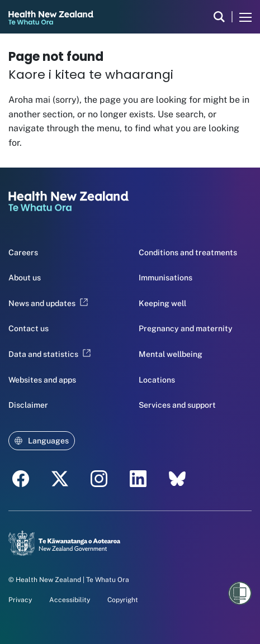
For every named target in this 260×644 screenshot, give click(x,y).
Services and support (177, 405)
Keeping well (162, 303)
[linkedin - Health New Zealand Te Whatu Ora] (138, 479)
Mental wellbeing (171, 354)
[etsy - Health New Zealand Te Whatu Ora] (177, 479)
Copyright (123, 600)
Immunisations (166, 278)
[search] (219, 17)
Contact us (29, 328)
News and (48, 303)
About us (25, 278)
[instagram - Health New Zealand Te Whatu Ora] (99, 479)
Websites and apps (42, 380)
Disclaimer (28, 405)
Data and (49, 354)
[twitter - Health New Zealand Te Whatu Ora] (60, 479)
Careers (23, 252)
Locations (157, 380)
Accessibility (70, 600)
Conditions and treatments (188, 252)
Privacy (20, 600)
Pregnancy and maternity (186, 328)
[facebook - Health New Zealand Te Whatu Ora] (21, 479)
